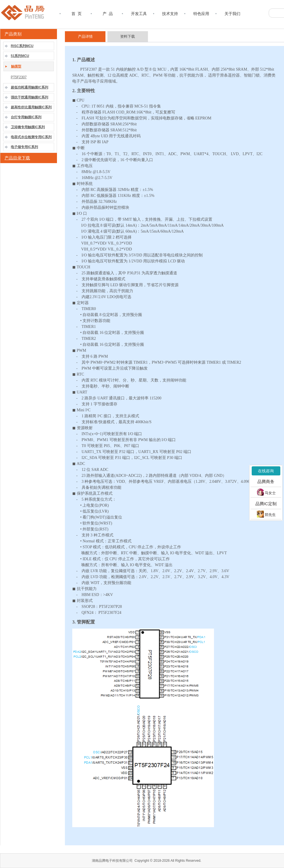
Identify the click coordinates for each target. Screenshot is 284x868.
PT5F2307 (19, 77)
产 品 (108, 14)
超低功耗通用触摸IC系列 (29, 87)
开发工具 (139, 14)
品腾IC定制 (266, 504)
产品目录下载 (17, 158)
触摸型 (16, 66)
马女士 (266, 492)
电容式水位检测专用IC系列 (31, 137)
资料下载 (128, 36)
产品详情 (85, 36)
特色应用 (201, 14)
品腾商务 (266, 482)
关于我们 (232, 14)
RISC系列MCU (22, 46)
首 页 (77, 14)
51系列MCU (20, 56)
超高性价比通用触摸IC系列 (31, 107)
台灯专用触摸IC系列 (26, 117)
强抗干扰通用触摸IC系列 (29, 97)
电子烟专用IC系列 (24, 147)
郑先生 (266, 514)
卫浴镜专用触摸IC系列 (28, 127)
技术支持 (170, 14)
